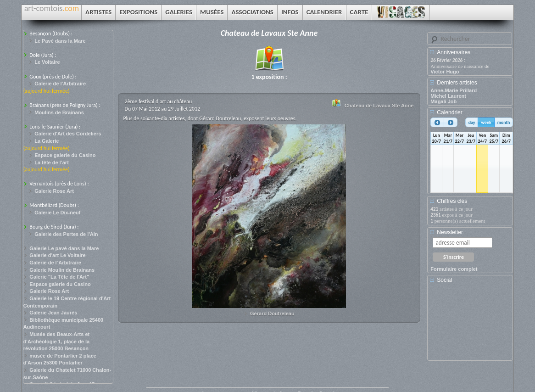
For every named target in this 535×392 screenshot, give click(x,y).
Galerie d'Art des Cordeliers (68, 134)
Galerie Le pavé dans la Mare (64, 248)
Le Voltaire (47, 62)
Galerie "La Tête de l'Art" (59, 277)
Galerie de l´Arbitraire (55, 263)
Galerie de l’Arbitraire (60, 84)
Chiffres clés (452, 201)
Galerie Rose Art (54, 191)
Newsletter (450, 232)
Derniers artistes (457, 83)
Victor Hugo (445, 72)
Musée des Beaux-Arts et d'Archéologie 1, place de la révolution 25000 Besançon (57, 341)
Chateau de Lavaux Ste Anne (379, 106)
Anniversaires (454, 52)
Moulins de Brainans (59, 112)
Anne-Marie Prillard (454, 90)
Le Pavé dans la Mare (60, 41)
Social (444, 280)
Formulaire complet (454, 269)
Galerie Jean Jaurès (53, 313)
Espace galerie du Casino (65, 155)
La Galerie (47, 141)
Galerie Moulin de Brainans (62, 270)
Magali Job (443, 101)
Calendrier (449, 112)
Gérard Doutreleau (272, 314)
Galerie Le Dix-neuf (57, 213)
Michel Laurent (448, 96)
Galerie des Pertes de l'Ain (66, 234)
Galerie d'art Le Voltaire (57, 255)
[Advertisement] (472, 325)
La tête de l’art (52, 162)
